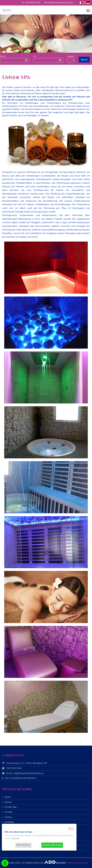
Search (84, 60)
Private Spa (10, 807)
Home (8, 797)
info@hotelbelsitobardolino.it (61, 3)
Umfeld (8, 812)
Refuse (71, 829)
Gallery (8, 817)
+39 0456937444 (32, 3)
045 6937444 (14, 768)
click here (15, 838)
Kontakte (9, 822)
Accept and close (52, 845)
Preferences (23, 845)
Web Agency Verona (77, 863)
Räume (8, 802)
